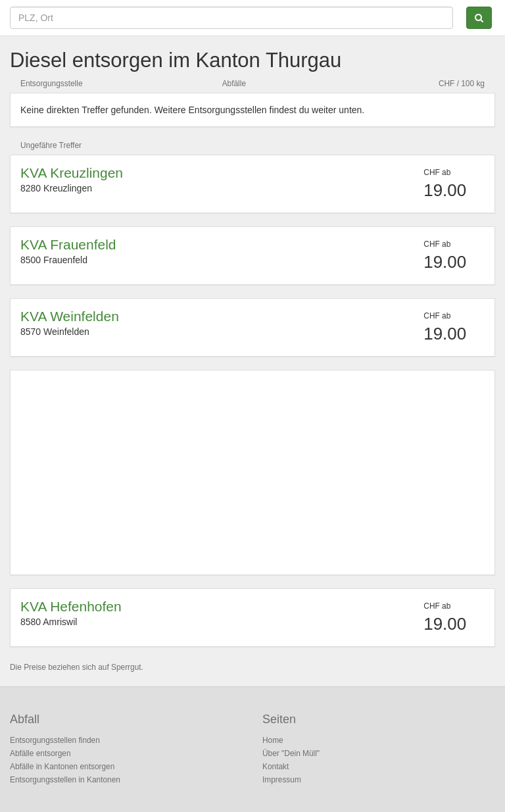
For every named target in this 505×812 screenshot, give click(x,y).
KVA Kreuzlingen (72, 173)
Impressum (282, 780)
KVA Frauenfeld (68, 244)
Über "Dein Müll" (291, 753)
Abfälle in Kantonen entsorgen (62, 767)
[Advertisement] (252, 472)
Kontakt (276, 767)
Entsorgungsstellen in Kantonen (65, 780)
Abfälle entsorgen (40, 753)
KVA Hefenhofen (71, 606)
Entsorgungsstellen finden (55, 740)
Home (273, 740)
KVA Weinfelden (70, 316)
